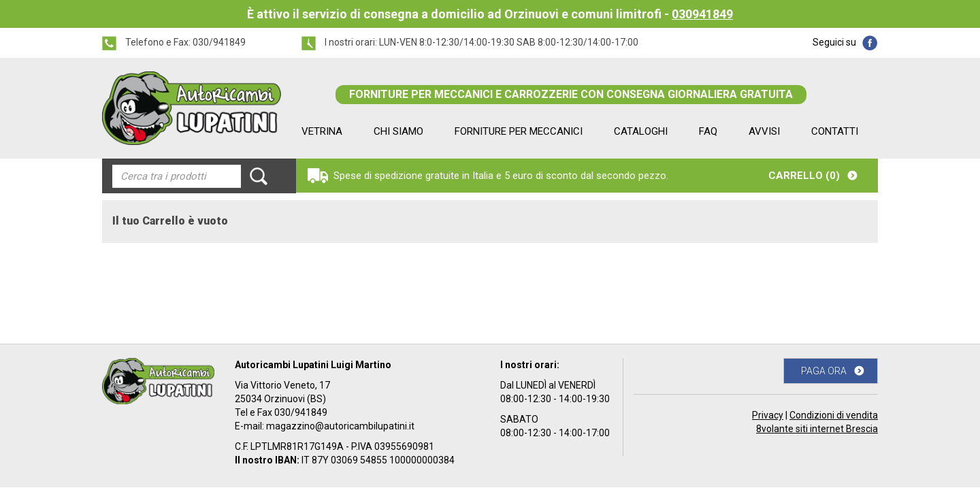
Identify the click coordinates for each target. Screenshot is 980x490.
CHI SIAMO (398, 131)
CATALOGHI (641, 131)
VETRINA (322, 131)
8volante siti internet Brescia (817, 429)
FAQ (708, 131)
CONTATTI (835, 131)
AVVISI (764, 131)
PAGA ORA (824, 371)
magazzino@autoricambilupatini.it (340, 426)
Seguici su (834, 42)
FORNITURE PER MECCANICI (519, 131)
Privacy (768, 415)
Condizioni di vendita (834, 415)
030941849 (702, 14)
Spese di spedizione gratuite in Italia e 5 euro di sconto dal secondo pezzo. (501, 176)
